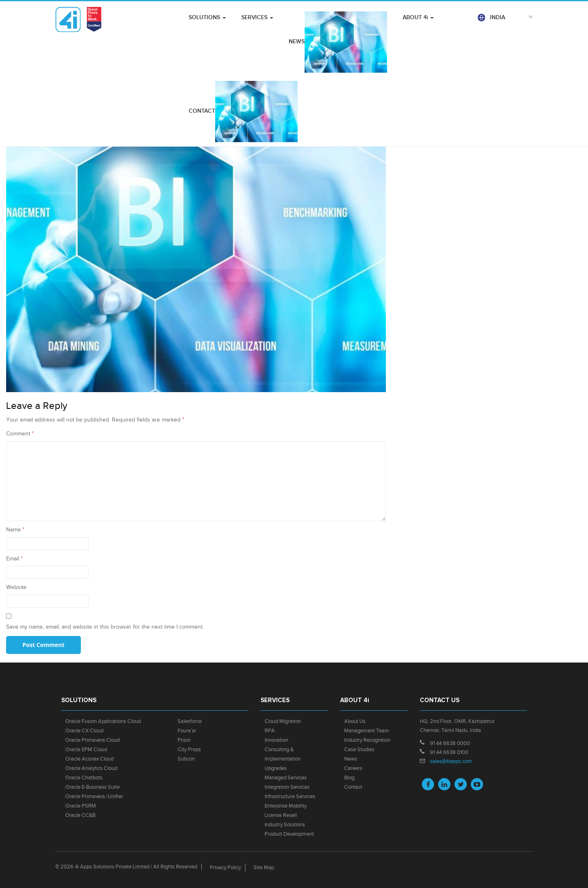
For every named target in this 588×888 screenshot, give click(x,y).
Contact (353, 787)
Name (15, 530)
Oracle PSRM (81, 806)
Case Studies (359, 750)
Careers (353, 768)
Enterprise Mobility (286, 806)
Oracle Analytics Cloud (91, 768)
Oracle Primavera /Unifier (94, 797)
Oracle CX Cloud (84, 731)
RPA (270, 731)
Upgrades (276, 768)
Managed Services (286, 778)
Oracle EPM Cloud (86, 750)
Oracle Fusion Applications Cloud (103, 721)
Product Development (289, 834)
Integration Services (287, 787)
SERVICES (257, 17)
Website (16, 587)
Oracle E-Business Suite (92, 787)
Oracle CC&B (80, 815)
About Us (355, 721)
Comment (20, 434)
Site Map (264, 868)
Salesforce (190, 721)
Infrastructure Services (290, 797)
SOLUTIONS (207, 17)
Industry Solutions (285, 825)
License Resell (281, 815)
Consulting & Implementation (283, 754)
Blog (349, 778)
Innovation (276, 740)
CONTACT (243, 112)
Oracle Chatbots (84, 778)
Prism (184, 740)
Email (14, 559)
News (351, 759)
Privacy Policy (225, 868)
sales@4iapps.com (451, 761)
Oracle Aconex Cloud (89, 759)
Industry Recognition (367, 740)
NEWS (338, 42)
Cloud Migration (283, 721)
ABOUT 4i (418, 17)
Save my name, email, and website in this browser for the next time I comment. (105, 627)
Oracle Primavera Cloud (92, 740)
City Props (189, 750)
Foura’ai (187, 731)
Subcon (186, 759)
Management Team (367, 731)
